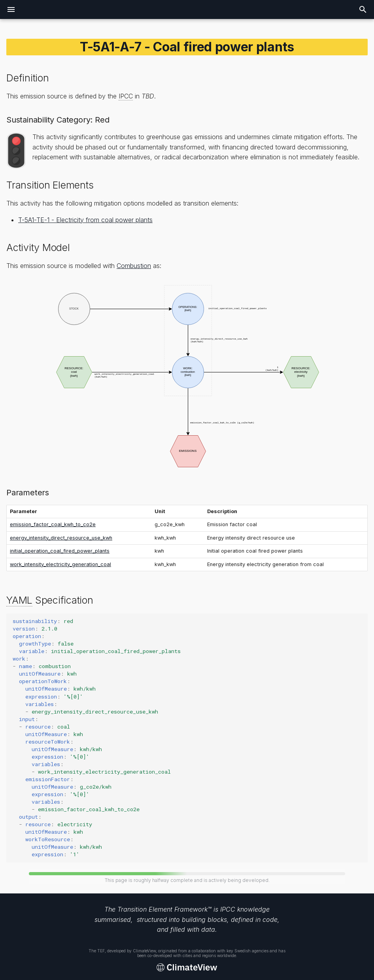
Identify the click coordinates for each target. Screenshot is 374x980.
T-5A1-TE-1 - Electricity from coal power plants (85, 220)
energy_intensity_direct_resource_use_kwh (61, 538)
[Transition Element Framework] (187, 968)
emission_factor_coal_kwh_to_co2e (53, 524)
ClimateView (144, 951)
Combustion (134, 266)
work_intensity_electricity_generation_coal (60, 564)
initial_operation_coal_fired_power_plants (60, 551)
